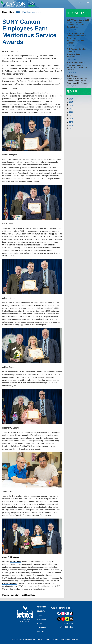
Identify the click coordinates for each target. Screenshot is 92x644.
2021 (71, 115)
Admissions (42, 607)
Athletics (41, 632)
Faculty (40, 615)
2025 (71, 102)
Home (5, 12)
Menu (88, 3)
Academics (41, 619)
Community (41, 628)
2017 (71, 129)
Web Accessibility (37, 639)
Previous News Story (11, 595)
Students (41, 611)
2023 (71, 109)
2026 (71, 99)
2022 (71, 112)
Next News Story (28, 595)
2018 (71, 125)
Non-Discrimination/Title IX (70, 639)
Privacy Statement (52, 639)
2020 (71, 119)
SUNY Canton (16, 562)
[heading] (14, 5)
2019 (71, 122)
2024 (71, 106)
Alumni (40, 623)
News (12, 12)
